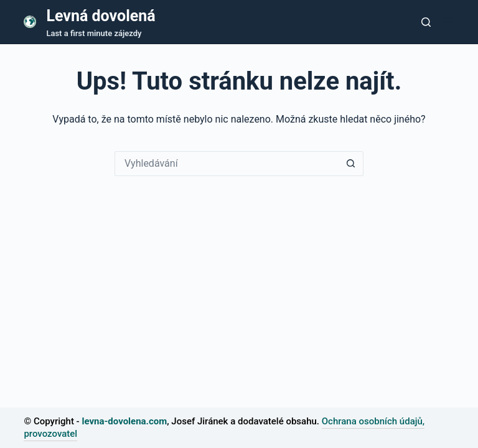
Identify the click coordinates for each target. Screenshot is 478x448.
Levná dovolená (101, 16)
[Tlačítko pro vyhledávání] (426, 22)
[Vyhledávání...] (227, 164)
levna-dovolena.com (124, 421)
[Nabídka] (449, 22)
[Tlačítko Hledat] (351, 164)
